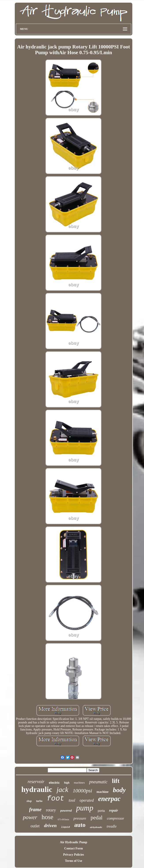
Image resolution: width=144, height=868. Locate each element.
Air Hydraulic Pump (74, 842)
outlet (35, 826)
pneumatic (98, 782)
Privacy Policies (73, 855)
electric (54, 783)
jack (62, 790)
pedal (97, 817)
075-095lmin (64, 819)
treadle (112, 826)
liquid (65, 827)
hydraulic (37, 789)
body (119, 790)
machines (79, 783)
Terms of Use (73, 861)
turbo (39, 801)
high (67, 783)
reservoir (36, 782)
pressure (80, 818)
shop (29, 801)
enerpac (109, 799)
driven (50, 825)
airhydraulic (96, 827)
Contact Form (73, 848)
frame (35, 810)
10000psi (82, 791)
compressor (116, 818)
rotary (51, 810)
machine (103, 792)
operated (87, 800)
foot (55, 799)
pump (85, 808)
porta (101, 811)
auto (80, 825)
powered (66, 811)
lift (116, 781)
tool (72, 800)
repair (114, 810)
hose (48, 817)
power (30, 817)
